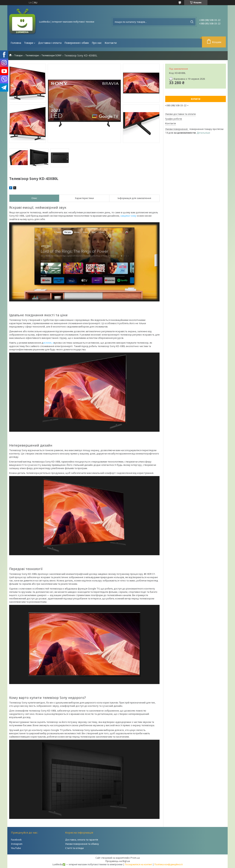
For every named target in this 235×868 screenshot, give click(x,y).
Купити (196, 99)
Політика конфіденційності (169, 864)
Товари (29, 43)
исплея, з (48, 343)
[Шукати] (192, 22)
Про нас (97, 43)
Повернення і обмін (77, 43)
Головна (16, 43)
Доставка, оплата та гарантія (82, 840)
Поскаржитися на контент (138, 864)
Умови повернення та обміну (82, 844)
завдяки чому (128, 216)
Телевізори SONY (51, 55)
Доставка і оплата (50, 43)
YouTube (16, 848)
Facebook (16, 840)
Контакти (111, 43)
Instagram (17, 844)
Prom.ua (135, 858)
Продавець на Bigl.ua (118, 861)
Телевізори (32, 55)
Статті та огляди (74, 848)
